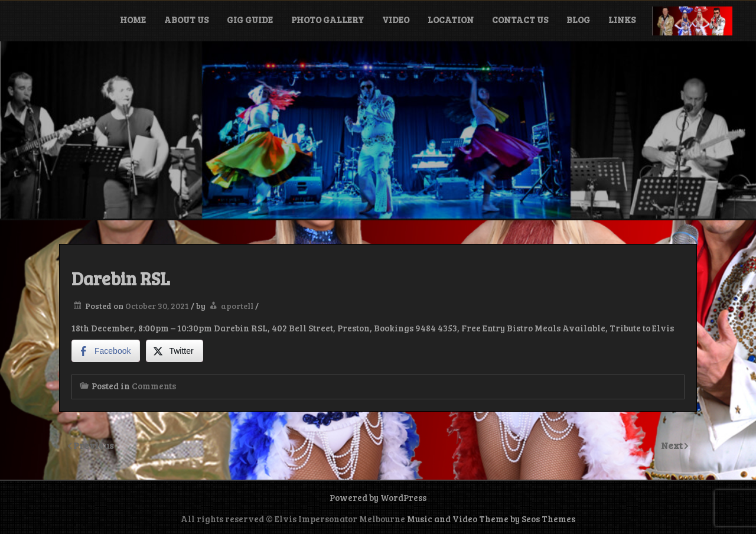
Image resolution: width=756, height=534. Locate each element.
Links (622, 19)
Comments (154, 386)
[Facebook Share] (106, 351)
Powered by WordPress (378, 497)
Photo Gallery (328, 19)
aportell (237, 306)
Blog (578, 19)
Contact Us (520, 19)
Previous (94, 445)
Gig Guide (250, 19)
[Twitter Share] (174, 351)
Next (673, 445)
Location (451, 19)
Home (133, 19)
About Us (186, 19)
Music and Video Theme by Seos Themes (491, 519)
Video (396, 19)
